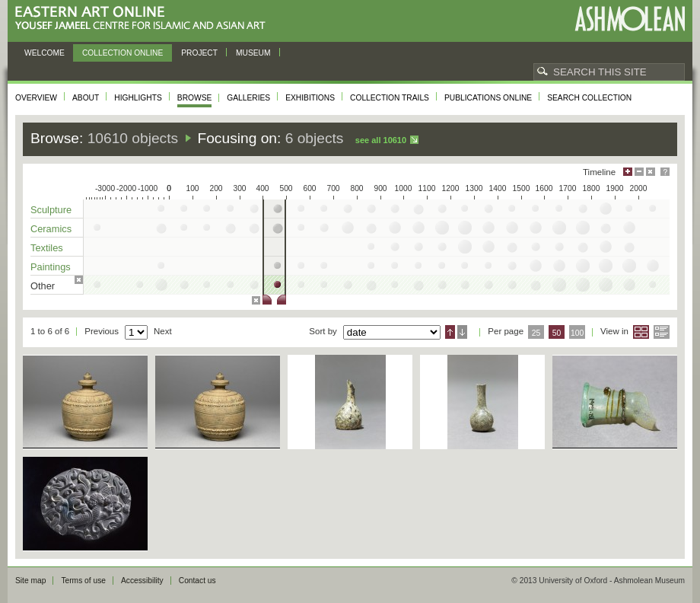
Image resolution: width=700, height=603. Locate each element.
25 (536, 333)
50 (557, 333)
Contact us (197, 581)
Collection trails (390, 98)
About (86, 98)
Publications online (488, 98)
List (662, 332)
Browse (195, 98)
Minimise (639, 172)
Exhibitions (310, 98)
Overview (36, 98)
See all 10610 (381, 140)
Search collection (589, 98)
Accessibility (142, 581)
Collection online (123, 53)
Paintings (51, 267)
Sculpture (51, 210)
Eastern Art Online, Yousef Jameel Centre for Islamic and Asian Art (144, 19)
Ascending (450, 332)
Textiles (47, 248)
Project (199, 53)
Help (665, 172)
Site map (30, 581)
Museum (253, 53)
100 (577, 333)
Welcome (45, 53)
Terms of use (83, 581)
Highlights (138, 98)
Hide (651, 172)
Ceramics (51, 229)
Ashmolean (630, 19)
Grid (641, 332)
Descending (462, 332)
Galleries (248, 98)
